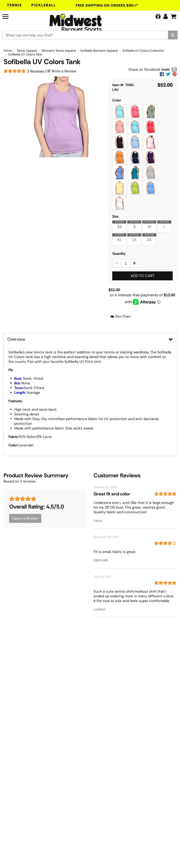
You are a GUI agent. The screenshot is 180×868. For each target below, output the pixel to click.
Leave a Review (25, 518)
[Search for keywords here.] (85, 35)
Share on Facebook (144, 69)
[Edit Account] (166, 16)
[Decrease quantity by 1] (117, 263)
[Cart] (173, 16)
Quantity (119, 254)
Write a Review (62, 71)
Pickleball (44, 5)
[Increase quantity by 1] (134, 263)
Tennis (15, 5)
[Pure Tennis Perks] (158, 16)
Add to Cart (142, 276)
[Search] (173, 35)
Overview (16, 339)
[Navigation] (16, 16)
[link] (174, 74)
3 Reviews (36, 71)
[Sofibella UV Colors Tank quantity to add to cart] (126, 263)
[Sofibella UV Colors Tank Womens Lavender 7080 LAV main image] (61, 117)
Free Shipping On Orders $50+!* (107, 5)
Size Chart (121, 316)
